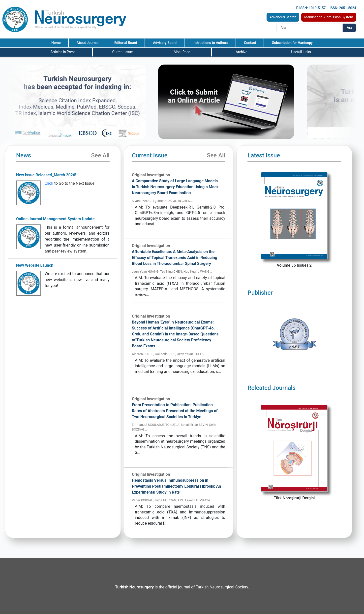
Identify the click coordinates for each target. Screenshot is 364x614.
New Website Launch (35, 265)
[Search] (309, 28)
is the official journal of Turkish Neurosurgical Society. (182, 587)
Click (49, 183)
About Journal (88, 43)
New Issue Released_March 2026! (46, 175)
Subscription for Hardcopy (292, 43)
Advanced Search (283, 17)
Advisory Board (165, 43)
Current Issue (123, 52)
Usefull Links (301, 52)
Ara (349, 28)
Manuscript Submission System (329, 17)
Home (56, 43)
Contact (250, 43)
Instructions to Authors (210, 43)
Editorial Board (126, 43)
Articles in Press (63, 52)
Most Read (182, 52)
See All (100, 155)
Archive (242, 52)
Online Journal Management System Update (55, 219)
